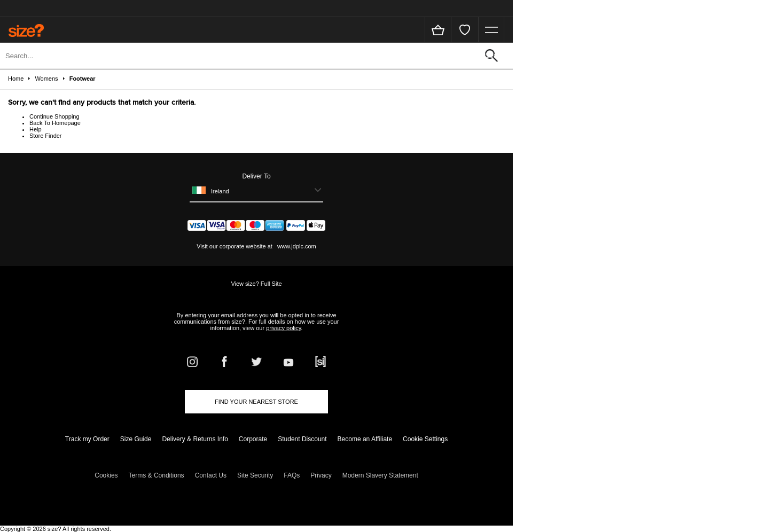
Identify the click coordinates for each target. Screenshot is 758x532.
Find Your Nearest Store (256, 402)
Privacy (321, 475)
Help (36, 129)
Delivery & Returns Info (195, 439)
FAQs (292, 475)
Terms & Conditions (157, 475)
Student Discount (302, 439)
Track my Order (87, 439)
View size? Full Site (256, 284)
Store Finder (46, 136)
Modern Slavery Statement (380, 475)
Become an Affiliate (365, 439)
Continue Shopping (54, 116)
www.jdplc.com (296, 246)
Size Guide (136, 439)
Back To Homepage (55, 123)
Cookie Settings (425, 439)
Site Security (255, 475)
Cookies (106, 475)
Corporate (253, 439)
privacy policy (283, 328)
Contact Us (211, 475)
